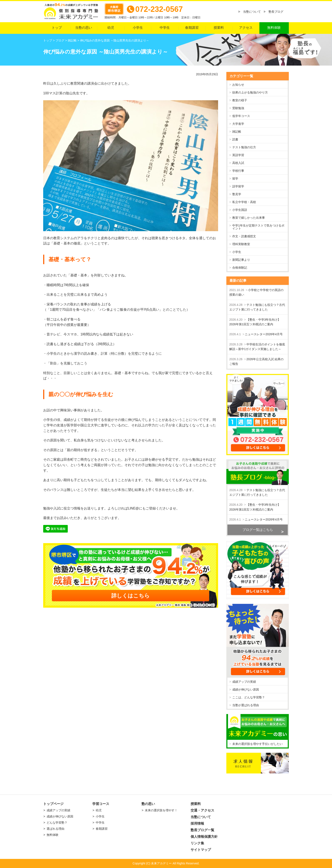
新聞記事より (241, 260)
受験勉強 (238, 108)
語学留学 (238, 186)
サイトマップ (201, 850)
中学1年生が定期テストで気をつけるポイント (258, 227)
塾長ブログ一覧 (202, 830)
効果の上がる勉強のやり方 (250, 92)
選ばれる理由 (55, 829)
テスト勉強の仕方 (244, 147)
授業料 (219, 28)
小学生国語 (240, 210)
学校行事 (238, 171)
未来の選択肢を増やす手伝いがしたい (257, 744)
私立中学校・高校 (244, 202)
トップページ (53, 804)
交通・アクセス (202, 810)
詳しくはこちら (131, 596)
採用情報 (197, 823)
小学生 (138, 28)
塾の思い (148, 804)
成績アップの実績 (244, 682)
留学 (235, 179)
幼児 (111, 28)
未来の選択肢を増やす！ (161, 810)
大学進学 (238, 124)
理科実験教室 (241, 244)
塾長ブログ (276, 12)
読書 (235, 139)
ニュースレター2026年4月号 (264, 334)
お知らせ (238, 85)
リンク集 (197, 843)
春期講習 (192, 28)
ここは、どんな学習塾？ (249, 697)
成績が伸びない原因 (246, 689)
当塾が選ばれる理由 (246, 705)
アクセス (246, 28)
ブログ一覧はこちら (258, 530)
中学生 (165, 28)
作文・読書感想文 (244, 236)
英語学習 (238, 155)
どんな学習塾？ (57, 823)
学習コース (101, 804)
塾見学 (237, 194)
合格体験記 (240, 268)
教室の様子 (240, 100)
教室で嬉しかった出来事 (249, 218)
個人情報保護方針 (204, 837)
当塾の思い (84, 28)
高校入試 (238, 163)
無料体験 (274, 28)
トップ (57, 28)
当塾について (252, 12)
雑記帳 (237, 132)
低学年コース (241, 116)
